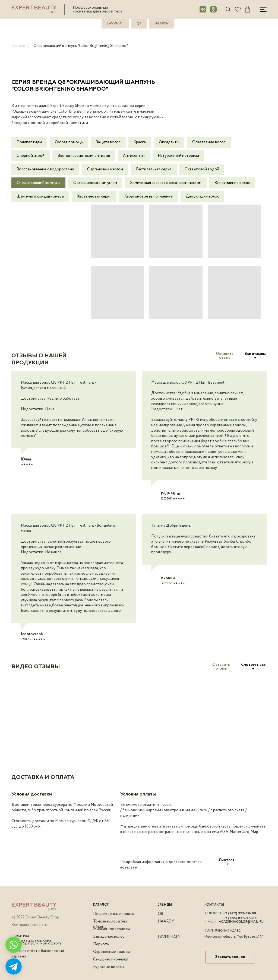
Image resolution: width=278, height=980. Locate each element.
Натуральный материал (178, 156)
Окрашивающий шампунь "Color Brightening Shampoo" (81, 46)
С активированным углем (95, 183)
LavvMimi (115, 24)
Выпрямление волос (232, 183)
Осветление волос (209, 142)
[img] (238, 9)
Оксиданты (169, 142)
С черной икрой (31, 156)
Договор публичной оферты (37, 943)
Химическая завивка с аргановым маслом (166, 183)
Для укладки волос (202, 196)
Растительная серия (154, 169)
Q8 (139, 24)
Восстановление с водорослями (45, 169)
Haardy (162, 24)
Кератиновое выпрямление (149, 196)
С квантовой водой (202, 169)
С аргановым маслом (105, 169)
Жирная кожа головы (111, 929)
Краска (140, 142)
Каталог (18, 46)
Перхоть (101, 944)
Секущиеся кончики (111, 959)
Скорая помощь (69, 142)
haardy (166, 921)
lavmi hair (169, 937)
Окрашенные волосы (111, 952)
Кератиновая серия (94, 196)
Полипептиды (29, 142)
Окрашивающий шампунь (38, 183)
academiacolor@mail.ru (241, 922)
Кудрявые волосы (109, 967)
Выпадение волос (109, 937)
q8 (160, 914)
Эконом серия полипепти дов (84, 156)
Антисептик (134, 156)
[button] (225, 356)
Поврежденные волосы (114, 914)
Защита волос (108, 142)
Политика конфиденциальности (31, 938)
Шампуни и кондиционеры (40, 196)
